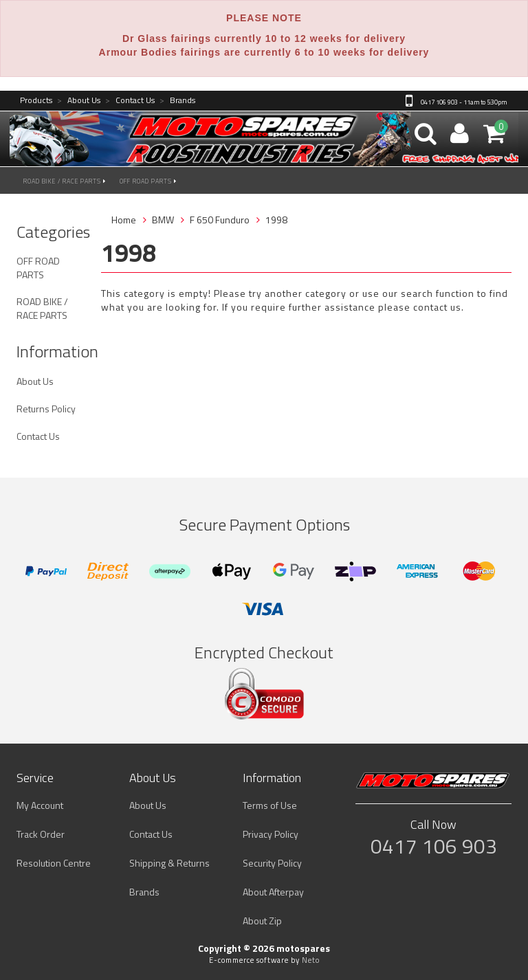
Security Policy (272, 863)
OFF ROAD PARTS (148, 181)
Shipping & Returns (169, 863)
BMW (163, 220)
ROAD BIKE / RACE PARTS (65, 181)
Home (124, 220)
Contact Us (130, 101)
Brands (177, 101)
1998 (276, 220)
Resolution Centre (54, 863)
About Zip (262, 921)
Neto (311, 960)
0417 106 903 (434, 846)
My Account (40, 805)
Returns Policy (46, 409)
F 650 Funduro (220, 220)
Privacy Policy (271, 834)
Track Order (41, 834)
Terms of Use (270, 805)
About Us (79, 101)
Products (36, 101)
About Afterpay (273, 892)
